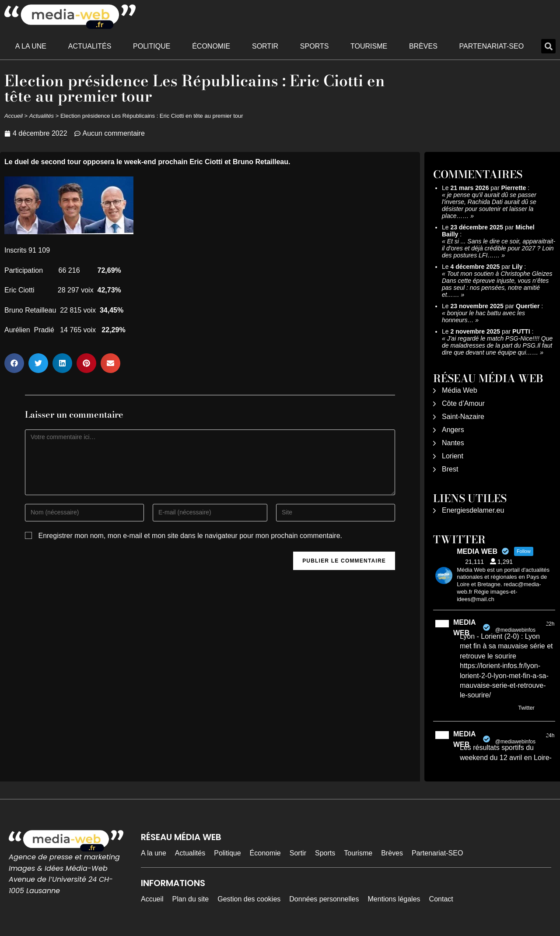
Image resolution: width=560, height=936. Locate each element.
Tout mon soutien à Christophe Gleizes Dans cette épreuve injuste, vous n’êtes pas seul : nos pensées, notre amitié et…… (497, 284)
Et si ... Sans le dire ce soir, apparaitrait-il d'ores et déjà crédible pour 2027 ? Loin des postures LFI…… (499, 248)
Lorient (453, 456)
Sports (315, 46)
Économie (211, 46)
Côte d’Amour (463, 403)
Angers (453, 430)
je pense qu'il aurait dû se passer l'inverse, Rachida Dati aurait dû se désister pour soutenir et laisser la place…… (489, 205)
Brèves (423, 46)
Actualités (90, 46)
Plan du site (191, 899)
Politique (152, 46)
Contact (441, 899)
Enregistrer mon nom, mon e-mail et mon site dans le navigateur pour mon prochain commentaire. (190, 536)
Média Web (460, 390)
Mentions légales (394, 899)
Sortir (265, 46)
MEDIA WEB (464, 628)
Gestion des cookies (249, 899)
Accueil (14, 116)
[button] (548, 46)
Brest (450, 469)
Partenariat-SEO (492, 46)
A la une (31, 46)
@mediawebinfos (515, 630)
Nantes (453, 443)
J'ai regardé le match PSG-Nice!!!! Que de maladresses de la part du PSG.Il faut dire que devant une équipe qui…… (497, 345)
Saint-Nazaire (463, 417)
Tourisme (369, 46)
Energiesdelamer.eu (473, 510)
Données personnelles (324, 899)
